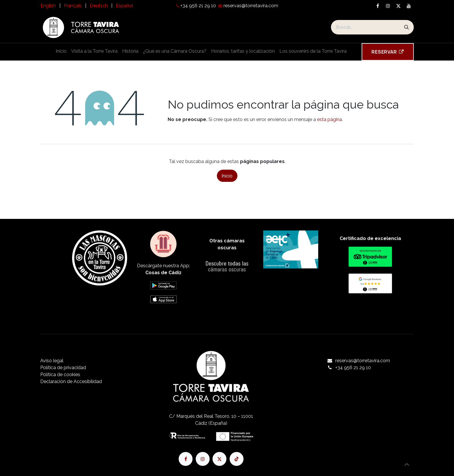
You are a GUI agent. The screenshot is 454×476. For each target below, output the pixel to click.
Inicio (227, 176)
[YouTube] (409, 6)
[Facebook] (378, 6)
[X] (398, 6)
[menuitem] (48, 6)
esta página (329, 119)
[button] (407, 464)
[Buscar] (407, 27)
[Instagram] (388, 6)
